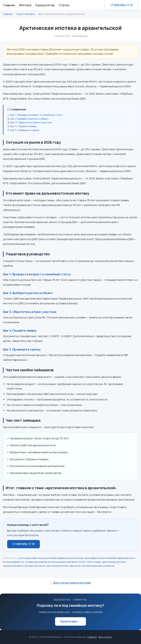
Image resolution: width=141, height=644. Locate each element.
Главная (9, 5)
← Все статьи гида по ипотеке (71, 583)
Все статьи (105, 637)
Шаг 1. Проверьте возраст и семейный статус (37, 115)
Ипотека (25, 5)
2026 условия (94, 562)
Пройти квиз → (70, 621)
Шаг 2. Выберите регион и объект (29, 119)
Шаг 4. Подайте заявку (23, 126)
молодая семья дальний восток (98, 566)
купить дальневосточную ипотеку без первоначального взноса (51, 558)
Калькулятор (45, 5)
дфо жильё (75, 566)
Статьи (64, 5)
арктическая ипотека (58, 566)
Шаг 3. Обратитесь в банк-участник (31, 122)
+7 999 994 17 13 (121, 5)
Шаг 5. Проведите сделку (25, 130)
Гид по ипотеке (25, 14)
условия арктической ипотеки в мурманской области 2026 (55, 562)
